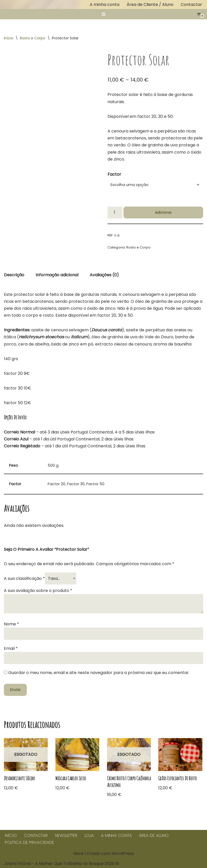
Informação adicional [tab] (57, 275)
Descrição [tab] (14, 275)
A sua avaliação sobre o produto (38, 591)
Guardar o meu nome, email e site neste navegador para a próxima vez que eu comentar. (99, 673)
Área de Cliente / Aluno (150, 5)
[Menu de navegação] (103, 14)
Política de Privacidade (30, 842)
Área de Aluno (154, 835)
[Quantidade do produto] (115, 212)
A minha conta (105, 5)
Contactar (191, 5)
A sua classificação (24, 578)
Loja (89, 835)
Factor (114, 174)
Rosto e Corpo (33, 38)
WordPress (123, 853)
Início (9, 38)
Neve (78, 853)
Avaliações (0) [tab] (104, 275)
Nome (11, 624)
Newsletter (66, 835)
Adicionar (163, 212)
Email (11, 648)
